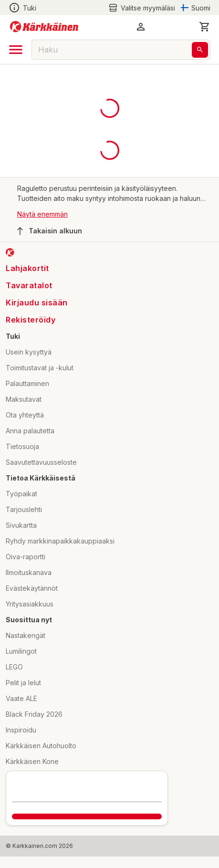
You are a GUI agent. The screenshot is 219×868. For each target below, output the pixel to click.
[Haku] (200, 50)
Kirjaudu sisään (37, 303)
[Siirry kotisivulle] (44, 27)
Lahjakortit (27, 268)
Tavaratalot (29, 285)
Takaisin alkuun (50, 231)
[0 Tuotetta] (205, 27)
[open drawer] (16, 50)
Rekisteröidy (31, 320)
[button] (141, 27)
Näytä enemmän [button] (42, 214)
